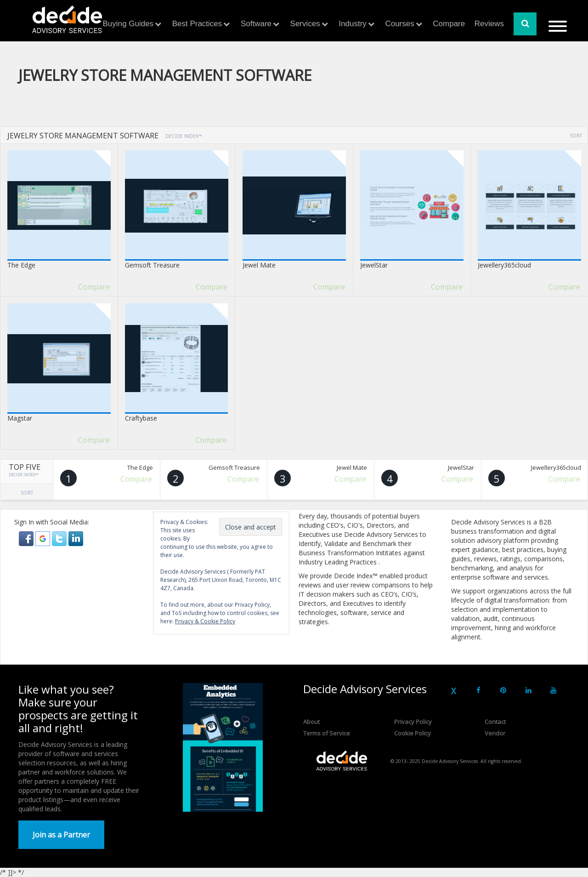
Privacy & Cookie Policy (205, 621)
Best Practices (197, 24)
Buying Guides (128, 24)
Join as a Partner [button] (61, 835)
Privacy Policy (413, 722)
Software (256, 24)
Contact (495, 722)
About (311, 722)
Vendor (495, 733)
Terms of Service (327, 733)
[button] (27, 538)
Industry (352, 24)
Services (305, 24)
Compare (449, 24)
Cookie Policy (413, 733)
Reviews (489, 24)
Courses (399, 24)
